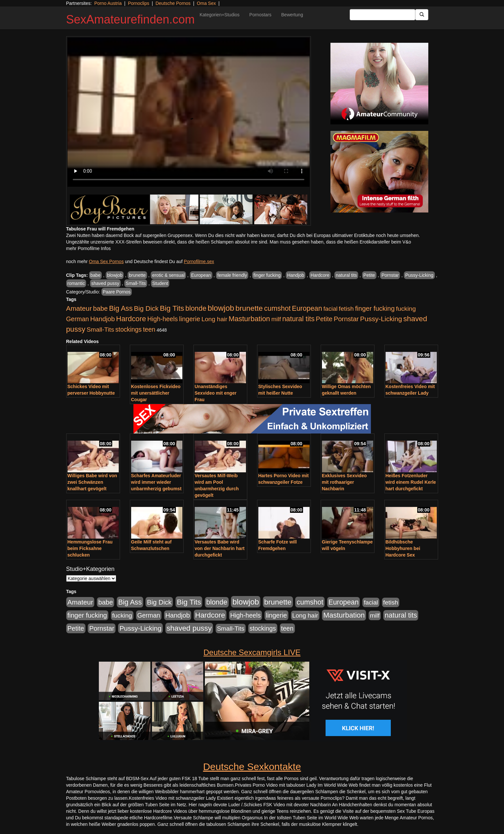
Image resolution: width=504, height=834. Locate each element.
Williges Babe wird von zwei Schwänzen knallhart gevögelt (92, 482)
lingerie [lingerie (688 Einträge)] (190, 319)
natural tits (346, 275)
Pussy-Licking (419, 275)
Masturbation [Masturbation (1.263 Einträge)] (249, 319)
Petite (369, 275)
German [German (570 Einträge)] (78, 319)
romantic (76, 283)
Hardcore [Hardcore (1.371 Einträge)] (131, 319)
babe (95, 275)
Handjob (296, 275)
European (201, 275)
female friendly (232, 275)
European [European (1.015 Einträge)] (307, 308)
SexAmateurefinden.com (130, 19)
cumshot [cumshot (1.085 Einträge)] (277, 308)
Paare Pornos (117, 292)
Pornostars (260, 15)
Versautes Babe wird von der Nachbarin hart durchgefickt (220, 548)
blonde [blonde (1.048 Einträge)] (196, 308)
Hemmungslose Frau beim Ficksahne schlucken (90, 548)
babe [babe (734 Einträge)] (100, 308)
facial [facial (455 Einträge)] (330, 309)
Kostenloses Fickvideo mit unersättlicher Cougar (156, 393)
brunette (137, 275)
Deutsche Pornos (173, 3)
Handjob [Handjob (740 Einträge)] (103, 319)
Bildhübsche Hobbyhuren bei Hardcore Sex (403, 548)
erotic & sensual (168, 275)
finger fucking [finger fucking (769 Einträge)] (375, 308)
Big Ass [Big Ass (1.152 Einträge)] (121, 308)
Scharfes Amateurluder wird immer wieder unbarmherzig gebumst (156, 482)
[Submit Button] (422, 15)
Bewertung (292, 15)
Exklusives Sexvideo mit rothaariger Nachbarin (344, 482)
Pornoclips (138, 3)
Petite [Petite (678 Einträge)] (324, 319)
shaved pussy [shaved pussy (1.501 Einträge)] (189, 628)
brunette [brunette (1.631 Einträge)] (249, 308)
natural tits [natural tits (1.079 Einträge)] (298, 319)
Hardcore (320, 275)
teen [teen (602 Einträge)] (149, 329)
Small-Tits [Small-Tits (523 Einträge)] (100, 330)
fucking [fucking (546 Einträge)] (406, 309)
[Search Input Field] (382, 15)
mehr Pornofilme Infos (89, 248)
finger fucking (267, 275)
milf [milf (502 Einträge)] (276, 319)
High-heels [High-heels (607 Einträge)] (163, 319)
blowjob (115, 275)
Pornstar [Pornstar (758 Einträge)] (346, 319)
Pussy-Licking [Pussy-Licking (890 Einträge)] (381, 319)
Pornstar (390, 275)
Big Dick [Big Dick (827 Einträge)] (146, 308)
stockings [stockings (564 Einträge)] (129, 329)
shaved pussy (105, 283)
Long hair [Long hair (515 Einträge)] (214, 319)
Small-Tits (136, 283)
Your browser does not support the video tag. (189, 112)
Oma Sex (206, 3)
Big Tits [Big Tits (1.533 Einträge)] (172, 308)
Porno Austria (108, 3)
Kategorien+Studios (220, 15)
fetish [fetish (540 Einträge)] (346, 309)
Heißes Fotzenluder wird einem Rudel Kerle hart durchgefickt (411, 482)
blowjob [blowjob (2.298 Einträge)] (221, 308)
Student (160, 283)
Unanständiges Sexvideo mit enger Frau (216, 393)
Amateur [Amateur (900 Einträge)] (79, 308)
